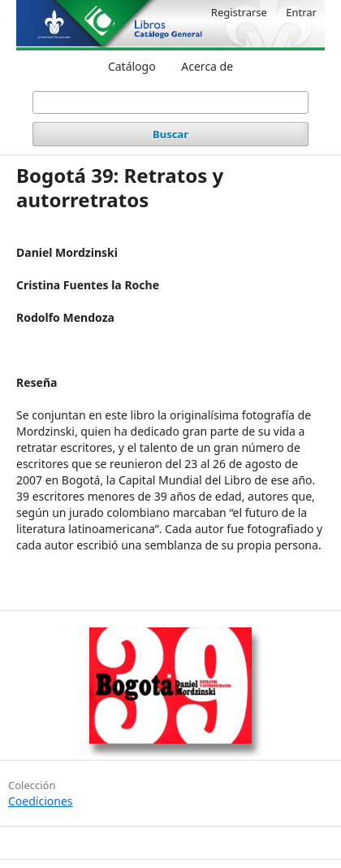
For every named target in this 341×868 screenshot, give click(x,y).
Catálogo (132, 66)
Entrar (301, 12)
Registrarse (239, 12)
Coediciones (41, 801)
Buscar (170, 134)
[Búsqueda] (170, 102)
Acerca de (207, 66)
